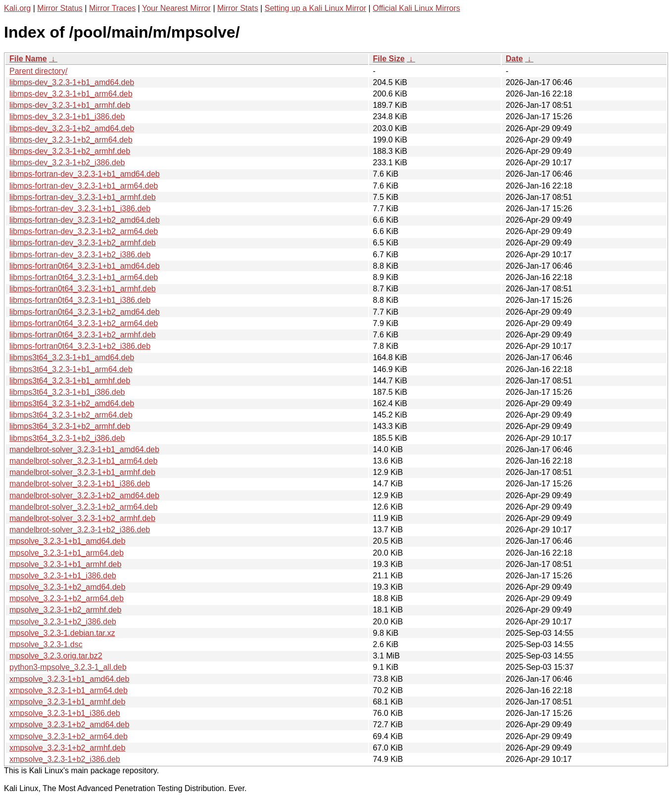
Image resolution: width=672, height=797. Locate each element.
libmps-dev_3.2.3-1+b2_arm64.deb (71, 140)
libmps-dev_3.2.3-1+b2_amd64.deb (72, 128)
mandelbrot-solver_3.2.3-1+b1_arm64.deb (83, 461)
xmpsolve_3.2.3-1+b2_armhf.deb (67, 748)
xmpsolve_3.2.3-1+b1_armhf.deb (67, 702)
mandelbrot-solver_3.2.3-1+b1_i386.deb (80, 484)
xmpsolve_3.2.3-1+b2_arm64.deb (69, 736)
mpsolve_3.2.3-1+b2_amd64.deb (67, 587)
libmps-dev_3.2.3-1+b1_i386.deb (67, 117)
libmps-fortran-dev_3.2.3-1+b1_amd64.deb (85, 174)
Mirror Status (60, 8)
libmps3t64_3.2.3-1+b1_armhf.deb (70, 381)
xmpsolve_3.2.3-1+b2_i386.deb (65, 759)
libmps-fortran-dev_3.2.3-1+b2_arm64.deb (84, 231)
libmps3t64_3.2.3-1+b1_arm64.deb (71, 369)
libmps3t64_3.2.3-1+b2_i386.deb (67, 438)
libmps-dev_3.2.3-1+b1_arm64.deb (71, 94)
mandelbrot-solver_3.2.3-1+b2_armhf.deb (82, 518)
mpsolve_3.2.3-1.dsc (46, 644)
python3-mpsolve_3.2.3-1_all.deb (68, 667)
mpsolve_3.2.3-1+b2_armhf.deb (65, 610)
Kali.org (17, 8)
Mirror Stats (238, 8)
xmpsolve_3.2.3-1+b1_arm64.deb (69, 690)
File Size (389, 59)
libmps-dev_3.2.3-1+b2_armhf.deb (70, 151)
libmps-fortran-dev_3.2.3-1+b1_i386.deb (80, 209)
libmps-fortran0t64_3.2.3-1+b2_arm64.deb (84, 323)
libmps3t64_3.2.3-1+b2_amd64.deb (72, 403)
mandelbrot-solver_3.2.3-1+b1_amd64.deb (84, 449)
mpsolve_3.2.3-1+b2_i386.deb (63, 622)
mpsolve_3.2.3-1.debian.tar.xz (62, 633)
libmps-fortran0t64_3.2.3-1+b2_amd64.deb (85, 312)
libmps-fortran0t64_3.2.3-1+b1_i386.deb (80, 300)
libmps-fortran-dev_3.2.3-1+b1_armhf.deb (83, 197)
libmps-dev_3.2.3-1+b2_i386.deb (67, 163)
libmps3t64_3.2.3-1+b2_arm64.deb (71, 415)
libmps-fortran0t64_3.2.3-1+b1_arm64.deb (84, 277)
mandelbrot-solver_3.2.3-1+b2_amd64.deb (84, 495)
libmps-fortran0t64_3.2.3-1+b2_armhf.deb (83, 335)
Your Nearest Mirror (176, 8)
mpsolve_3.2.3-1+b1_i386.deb (63, 576)
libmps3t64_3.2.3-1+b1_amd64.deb (72, 357)
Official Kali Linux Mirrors (416, 8)
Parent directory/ (38, 71)
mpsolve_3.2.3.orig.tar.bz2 (56, 656)
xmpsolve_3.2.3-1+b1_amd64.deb (69, 679)
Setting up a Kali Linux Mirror (315, 8)
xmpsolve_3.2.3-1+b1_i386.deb (65, 713)
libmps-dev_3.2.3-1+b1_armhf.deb (70, 105)
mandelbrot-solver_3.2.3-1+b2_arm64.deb (83, 507)
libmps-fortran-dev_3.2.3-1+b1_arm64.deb (84, 186)
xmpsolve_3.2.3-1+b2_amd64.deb (69, 725)
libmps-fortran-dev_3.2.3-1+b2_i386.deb (80, 255)
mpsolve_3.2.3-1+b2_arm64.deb (67, 598)
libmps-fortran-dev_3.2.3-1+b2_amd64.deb (85, 220)
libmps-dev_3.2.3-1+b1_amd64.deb (72, 82)
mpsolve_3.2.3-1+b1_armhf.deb (65, 564)
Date (514, 59)
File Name (28, 59)
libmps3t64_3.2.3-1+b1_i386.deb (67, 392)
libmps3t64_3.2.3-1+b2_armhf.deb (70, 426)
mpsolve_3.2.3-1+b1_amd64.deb (67, 541)
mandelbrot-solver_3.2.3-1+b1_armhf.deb (82, 472)
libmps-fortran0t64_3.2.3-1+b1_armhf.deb (83, 289)
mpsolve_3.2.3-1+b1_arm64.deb (67, 553)
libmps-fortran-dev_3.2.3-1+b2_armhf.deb (83, 243)
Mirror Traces (112, 8)
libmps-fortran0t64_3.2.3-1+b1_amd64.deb (85, 266)
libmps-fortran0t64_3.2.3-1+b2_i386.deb (80, 346)
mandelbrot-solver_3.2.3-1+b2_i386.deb (80, 530)
